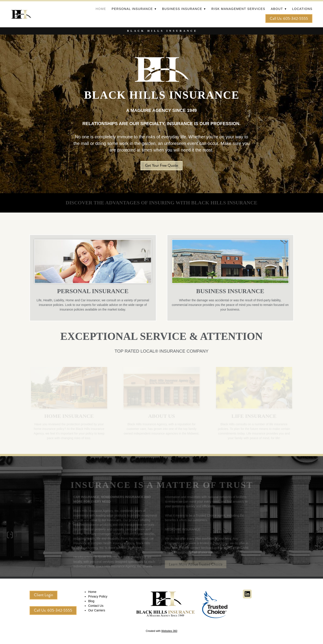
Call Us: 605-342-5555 (289, 19)
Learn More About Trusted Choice (196, 566)
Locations (302, 9)
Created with (161, 631)
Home (101, 9)
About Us (162, 416)
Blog (91, 601)
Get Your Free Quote (161, 165)
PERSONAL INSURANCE (93, 291)
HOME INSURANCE (69, 416)
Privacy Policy (98, 596)
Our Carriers (97, 610)
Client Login (43, 595)
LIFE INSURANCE (254, 416)
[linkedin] (247, 594)
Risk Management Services (238, 9)
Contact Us (96, 606)
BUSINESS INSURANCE (230, 291)
